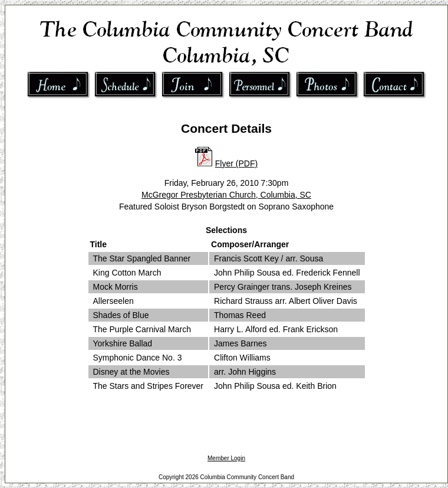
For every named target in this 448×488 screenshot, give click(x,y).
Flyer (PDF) (236, 163)
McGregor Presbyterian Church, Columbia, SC (226, 195)
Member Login (226, 458)
